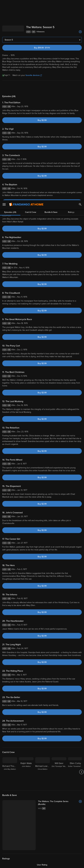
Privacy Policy (21, 843)
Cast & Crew (31, 87)
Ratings (71, 87)
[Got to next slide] (81, 772)
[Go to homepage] (26, 4)
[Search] (80, 4)
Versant (23, 840)
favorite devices (34, 75)
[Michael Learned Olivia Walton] (43, 772)
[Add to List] (80, 32)
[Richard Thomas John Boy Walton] (10, 772)
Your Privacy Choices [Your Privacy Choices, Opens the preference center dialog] (31, 863)
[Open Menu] (4, 4)
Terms (54, 840)
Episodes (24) (10, 87)
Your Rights (35, 846)
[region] (42, 852)
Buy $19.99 (47, 48)
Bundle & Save (51, 87)
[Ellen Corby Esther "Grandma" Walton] (75, 772)
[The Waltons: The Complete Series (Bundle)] (60, 803)
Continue (52, 863)
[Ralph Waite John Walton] (26, 772)
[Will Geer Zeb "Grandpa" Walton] (59, 772)
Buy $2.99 (42, 120)
